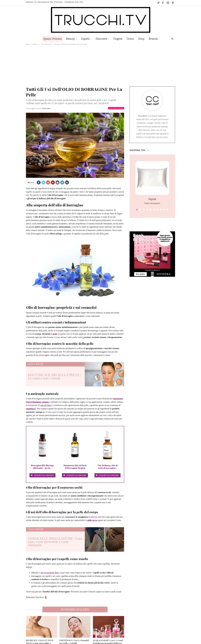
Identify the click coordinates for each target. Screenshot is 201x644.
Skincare (101, 39)
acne (55, 334)
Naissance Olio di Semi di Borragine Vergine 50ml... (75, 467)
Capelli (84, 39)
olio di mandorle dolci (50, 573)
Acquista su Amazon (44, 475)
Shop (143, 39)
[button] (137, 210)
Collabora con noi (74, 2)
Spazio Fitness (51, 39)
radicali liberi (46, 405)
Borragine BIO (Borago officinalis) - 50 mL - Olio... (43, 467)
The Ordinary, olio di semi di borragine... (108, 467)
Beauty (69, 39)
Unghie (118, 39)
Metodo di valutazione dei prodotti (44, 2)
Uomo (131, 39)
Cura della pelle (116, 108)
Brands (155, 39)
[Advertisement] (100, 65)
